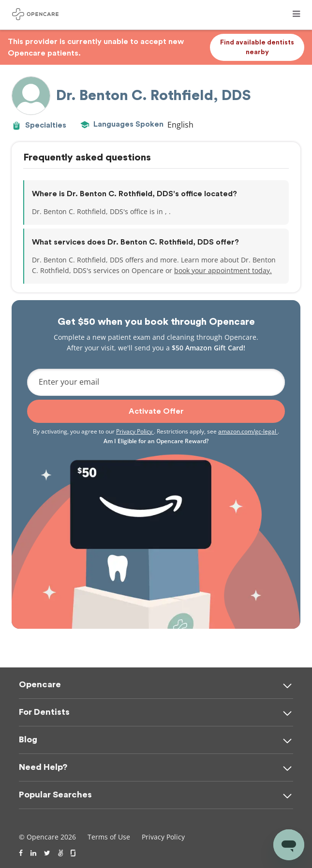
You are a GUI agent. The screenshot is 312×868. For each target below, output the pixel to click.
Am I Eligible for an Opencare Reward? (156, 441)
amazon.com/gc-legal (248, 431)
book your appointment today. (223, 270)
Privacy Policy (135, 431)
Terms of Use (109, 837)
